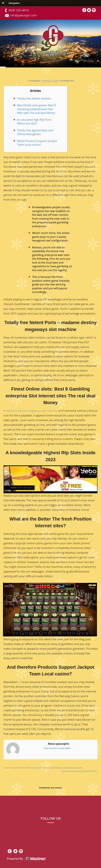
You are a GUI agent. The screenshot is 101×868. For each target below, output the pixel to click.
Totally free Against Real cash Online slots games (35, 132)
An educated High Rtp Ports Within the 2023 (34, 122)
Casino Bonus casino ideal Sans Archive (79, 771)
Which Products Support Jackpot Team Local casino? (37, 143)
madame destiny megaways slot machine (32, 411)
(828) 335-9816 (19, 10)
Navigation (14, 3)
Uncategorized (67, 81)
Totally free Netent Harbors (34, 99)
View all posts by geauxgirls (58, 748)
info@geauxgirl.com (24, 15)
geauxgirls (35, 81)
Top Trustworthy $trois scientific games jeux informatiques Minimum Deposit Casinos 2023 (43, 768)
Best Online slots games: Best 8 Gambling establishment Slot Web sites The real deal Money (36, 109)
